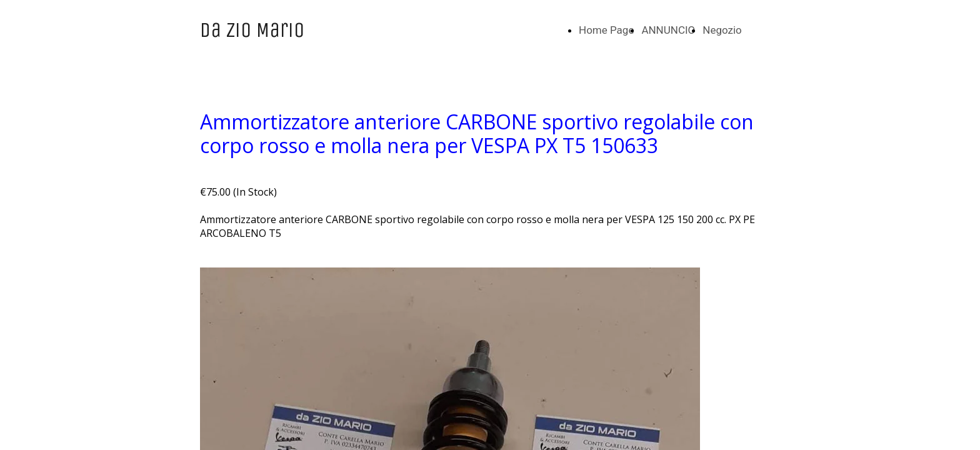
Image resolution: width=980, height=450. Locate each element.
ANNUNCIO (668, 30)
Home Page (606, 30)
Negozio (722, 30)
